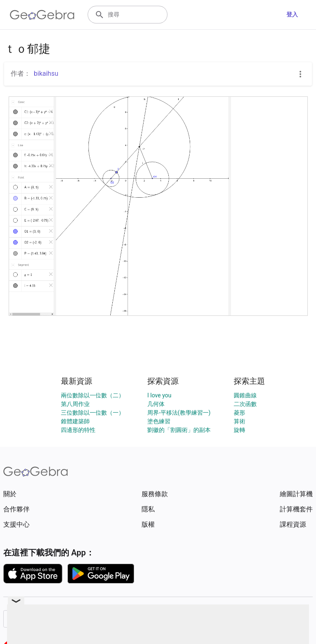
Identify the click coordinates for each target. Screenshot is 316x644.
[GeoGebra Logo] (42, 15)
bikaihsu (46, 73)
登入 (292, 14)
